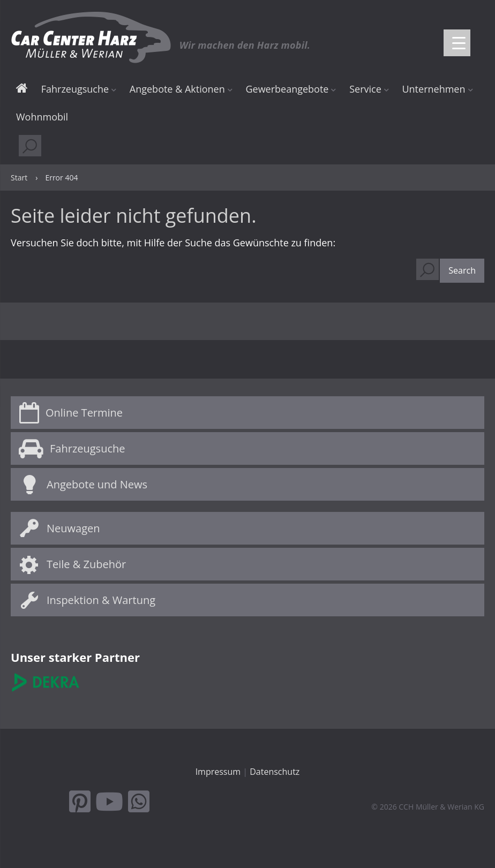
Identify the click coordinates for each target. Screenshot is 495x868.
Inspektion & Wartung (101, 600)
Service (365, 89)
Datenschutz (275, 772)
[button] (462, 271)
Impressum (218, 772)
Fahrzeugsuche (75, 89)
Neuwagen (73, 528)
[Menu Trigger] (457, 43)
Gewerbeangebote (287, 89)
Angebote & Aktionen (177, 89)
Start (22, 90)
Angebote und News (97, 484)
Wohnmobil (42, 117)
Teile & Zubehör (86, 564)
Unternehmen (433, 89)
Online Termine (84, 413)
